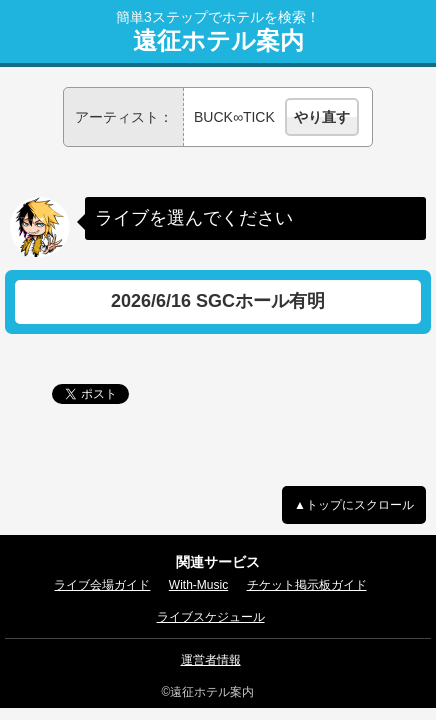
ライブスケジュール (211, 617)
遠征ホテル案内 (218, 41)
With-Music (198, 585)
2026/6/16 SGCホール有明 (218, 301)
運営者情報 (211, 660)
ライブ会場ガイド (102, 585)
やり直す (322, 117)
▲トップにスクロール (354, 505)
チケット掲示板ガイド (307, 585)
